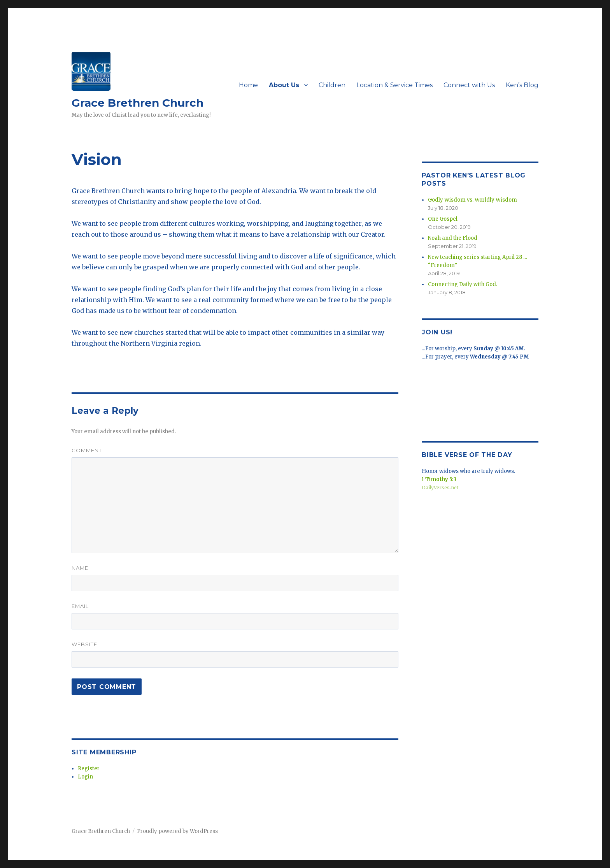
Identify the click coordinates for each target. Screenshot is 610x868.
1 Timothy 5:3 (439, 479)
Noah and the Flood (453, 238)
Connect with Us (469, 85)
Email (80, 606)
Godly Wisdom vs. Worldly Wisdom (472, 200)
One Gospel (443, 219)
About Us (284, 85)
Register (89, 769)
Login (85, 777)
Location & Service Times (394, 85)
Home (248, 85)
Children (332, 85)
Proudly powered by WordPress (177, 831)
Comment (87, 450)
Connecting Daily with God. (463, 284)
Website (84, 644)
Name (80, 568)
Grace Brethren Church (138, 103)
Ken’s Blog (522, 85)
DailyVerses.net (440, 488)
